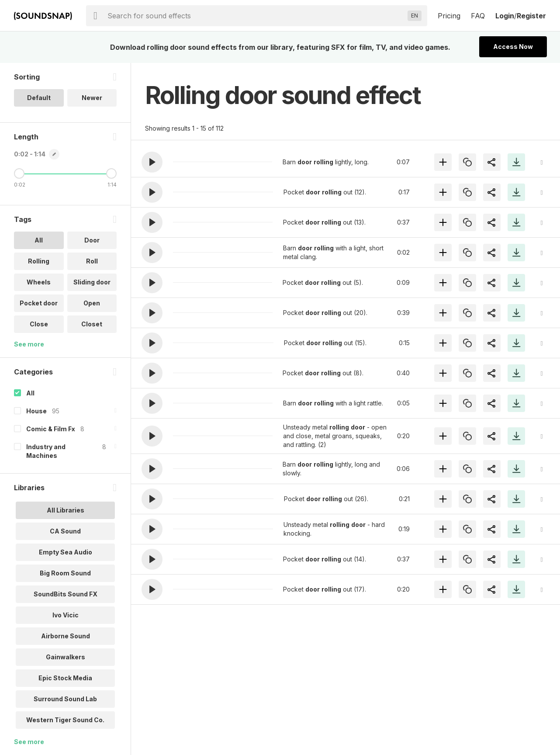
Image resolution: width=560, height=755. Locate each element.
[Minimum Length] (19, 173)
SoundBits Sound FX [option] (66, 594)
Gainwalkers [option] (66, 657)
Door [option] (92, 240)
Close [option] (39, 324)
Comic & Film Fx (51, 429)
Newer (92, 98)
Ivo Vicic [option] (66, 615)
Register (531, 16)
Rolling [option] (39, 261)
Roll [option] (92, 261)
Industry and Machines (46, 451)
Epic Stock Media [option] (65, 678)
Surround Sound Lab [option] (65, 699)
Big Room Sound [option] (65, 573)
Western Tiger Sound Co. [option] (65, 720)
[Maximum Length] (111, 173)
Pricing (449, 16)
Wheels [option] (39, 282)
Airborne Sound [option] (66, 636)
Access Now (513, 47)
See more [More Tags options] (29, 344)
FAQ (478, 16)
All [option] (39, 240)
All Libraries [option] (66, 510)
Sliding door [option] (92, 282)
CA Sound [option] (65, 531)
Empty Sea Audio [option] (66, 552)
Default (39, 98)
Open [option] (92, 303)
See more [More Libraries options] (29, 742)
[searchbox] (256, 16)
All (30, 393)
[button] (152, 162)
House (36, 411)
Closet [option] (92, 324)
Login (505, 16)
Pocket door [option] (39, 303)
